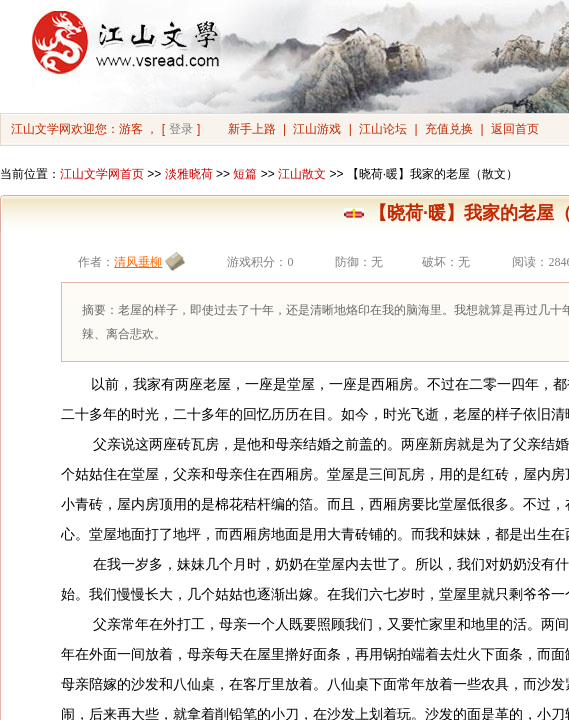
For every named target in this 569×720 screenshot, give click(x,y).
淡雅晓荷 (189, 174)
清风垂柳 (138, 262)
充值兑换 (449, 129)
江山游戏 (317, 129)
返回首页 (515, 129)
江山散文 (302, 174)
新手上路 (252, 129)
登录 (181, 129)
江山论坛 (383, 129)
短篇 (245, 174)
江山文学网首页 (102, 174)
